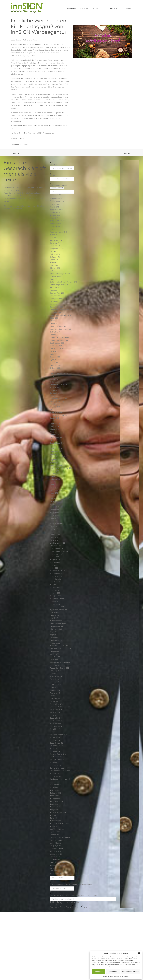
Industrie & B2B (83, 948)
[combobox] (57, 188)
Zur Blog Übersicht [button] (20, 144)
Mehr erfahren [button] (11, 946)
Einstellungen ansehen (130, 972)
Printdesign (57, 942)
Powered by (60, 907)
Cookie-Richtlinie (108, 976)
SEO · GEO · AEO (59, 929)
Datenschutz (118, 976)
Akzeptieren (98, 972)
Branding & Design (60, 938)
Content (56, 945)
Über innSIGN (130, 929)
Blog (102, 929)
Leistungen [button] (72, 8)
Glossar (103, 932)
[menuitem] (72, 8)
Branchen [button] (85, 8)
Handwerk (81, 944)
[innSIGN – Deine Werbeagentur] (27, 8)
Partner (127, 932)
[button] (139, 953)
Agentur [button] (96, 8)
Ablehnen (113, 972)
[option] (83, 199)
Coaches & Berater (84, 935)
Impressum (126, 976)
